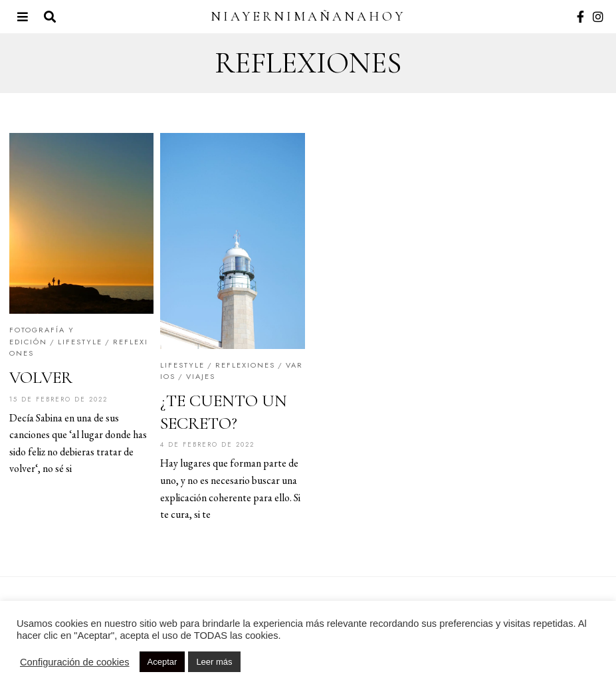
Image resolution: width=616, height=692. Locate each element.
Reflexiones (245, 365)
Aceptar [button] (162, 662)
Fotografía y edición (42, 336)
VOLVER (41, 377)
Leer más (214, 662)
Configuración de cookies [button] (75, 662)
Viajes (201, 376)
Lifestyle (80, 342)
